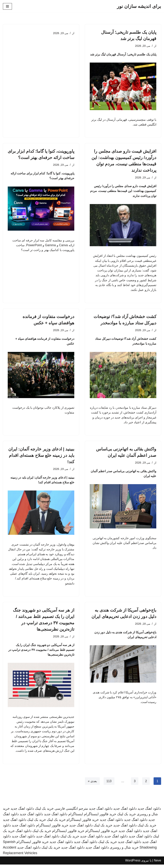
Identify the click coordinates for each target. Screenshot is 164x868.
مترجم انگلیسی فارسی (71, 812)
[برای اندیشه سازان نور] (139, 6)
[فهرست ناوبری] (7, 6)
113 (109, 784)
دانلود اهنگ (24, 834)
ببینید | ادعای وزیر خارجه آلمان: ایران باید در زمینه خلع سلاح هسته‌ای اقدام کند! (41, 457)
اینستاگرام (76, 818)
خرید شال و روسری (124, 851)
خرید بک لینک (44, 812)
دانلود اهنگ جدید (149, 812)
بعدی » (92, 784)
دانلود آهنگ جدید (130, 834)
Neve (158, 864)
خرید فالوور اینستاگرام (100, 818)
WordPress (133, 864)
